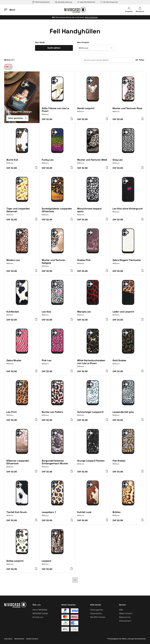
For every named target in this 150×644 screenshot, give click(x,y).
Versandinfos (96, 613)
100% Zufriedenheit (41, 2)
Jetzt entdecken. (91, 17)
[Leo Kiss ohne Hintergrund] (128, 212)
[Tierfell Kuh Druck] (22, 515)
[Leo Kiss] (57, 314)
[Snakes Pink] (93, 263)
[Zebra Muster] (22, 364)
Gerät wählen (54, 48)
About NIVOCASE (40, 610)
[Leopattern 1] (57, 515)
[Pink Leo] (57, 364)
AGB (121, 610)
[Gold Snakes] (128, 364)
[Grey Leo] (128, 162)
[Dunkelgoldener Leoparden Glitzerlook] (57, 213)
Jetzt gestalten (17, 118)
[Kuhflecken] (22, 314)
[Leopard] (57, 563)
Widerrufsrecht (126, 613)
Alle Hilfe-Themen (98, 617)
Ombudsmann (125, 621)
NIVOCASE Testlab (40, 613)
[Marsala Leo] (93, 314)
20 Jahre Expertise (109, 2)
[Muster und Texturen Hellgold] (57, 264)
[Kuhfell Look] (93, 515)
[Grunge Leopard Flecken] (93, 464)
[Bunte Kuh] (22, 162)
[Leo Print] (22, 414)
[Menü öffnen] (10, 10)
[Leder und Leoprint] (128, 314)
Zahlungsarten (97, 610)
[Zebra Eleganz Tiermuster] (128, 263)
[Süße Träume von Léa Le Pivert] (57, 112)
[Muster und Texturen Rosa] (128, 111)
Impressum (8, 639)
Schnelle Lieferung (64, 2)
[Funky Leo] (57, 162)
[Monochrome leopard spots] (93, 213)
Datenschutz (125, 617)
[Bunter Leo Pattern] (57, 414)
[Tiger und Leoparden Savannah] (22, 213)
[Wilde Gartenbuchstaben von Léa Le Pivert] (93, 364)
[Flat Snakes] (128, 464)
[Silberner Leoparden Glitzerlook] (22, 465)
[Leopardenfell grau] (128, 414)
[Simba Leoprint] (22, 563)
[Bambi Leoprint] (93, 111)
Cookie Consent (32, 639)
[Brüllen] (128, 515)
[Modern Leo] (22, 263)
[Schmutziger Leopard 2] (93, 414)
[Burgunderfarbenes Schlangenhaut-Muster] (57, 465)
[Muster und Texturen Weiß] (93, 162)
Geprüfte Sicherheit (86, 2)
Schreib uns (38, 617)
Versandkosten (140, 639)
